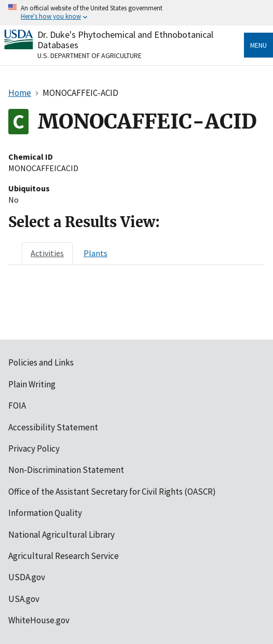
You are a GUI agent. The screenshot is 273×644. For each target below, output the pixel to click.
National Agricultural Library (62, 535)
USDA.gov (27, 577)
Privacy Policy (34, 449)
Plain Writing (32, 384)
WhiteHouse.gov (39, 620)
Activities (47, 253)
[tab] (47, 253)
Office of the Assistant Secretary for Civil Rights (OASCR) (112, 492)
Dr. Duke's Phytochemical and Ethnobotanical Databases (125, 40)
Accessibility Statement (53, 427)
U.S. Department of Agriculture (90, 55)
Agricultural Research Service (64, 556)
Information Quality (45, 513)
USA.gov (24, 599)
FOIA (17, 405)
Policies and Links (41, 362)
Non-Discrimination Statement (66, 470)
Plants (95, 253)
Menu (258, 45)
